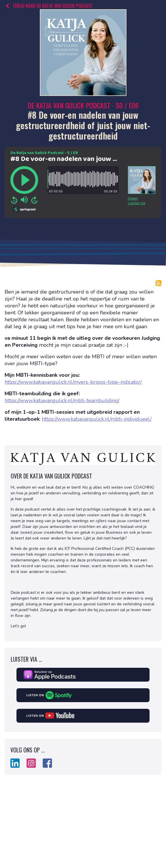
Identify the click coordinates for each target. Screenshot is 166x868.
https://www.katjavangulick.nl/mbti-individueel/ (97, 419)
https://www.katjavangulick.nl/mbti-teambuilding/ (62, 400)
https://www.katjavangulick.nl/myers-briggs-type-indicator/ (73, 382)
